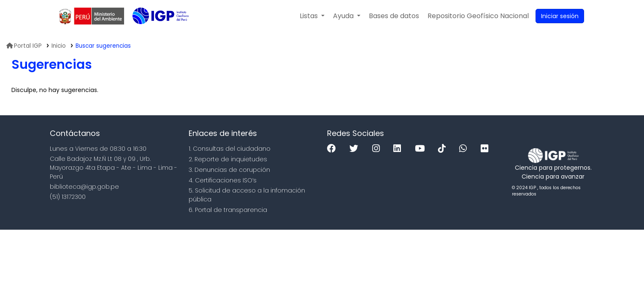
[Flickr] (487, 149)
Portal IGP (24, 46)
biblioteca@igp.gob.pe (84, 187)
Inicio (59, 46)
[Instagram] (378, 149)
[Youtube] (422, 149)
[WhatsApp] (465, 149)
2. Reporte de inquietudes (228, 159)
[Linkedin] (399, 149)
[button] (312, 16)
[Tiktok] (444, 149)
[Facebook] (334, 149)
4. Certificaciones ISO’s (223, 180)
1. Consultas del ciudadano (230, 149)
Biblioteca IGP (154, 33)
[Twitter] (356, 149)
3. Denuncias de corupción (229, 170)
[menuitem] (478, 16)
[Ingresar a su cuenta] (560, 16)
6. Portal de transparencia (228, 210)
